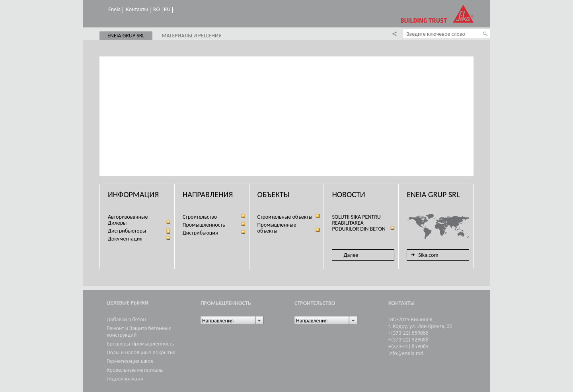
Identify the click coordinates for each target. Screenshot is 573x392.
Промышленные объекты (277, 228)
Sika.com (424, 255)
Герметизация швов (130, 361)
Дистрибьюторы (127, 231)
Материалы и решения (191, 36)
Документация (125, 239)
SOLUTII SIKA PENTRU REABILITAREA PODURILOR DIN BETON (359, 223)
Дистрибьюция (200, 233)
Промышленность (204, 225)
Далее (351, 255)
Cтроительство (200, 217)
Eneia (114, 10)
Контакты (137, 10)
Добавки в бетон (126, 319)
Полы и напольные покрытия (141, 352)
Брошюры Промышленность (140, 344)
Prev (105, 168)
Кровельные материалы (135, 370)
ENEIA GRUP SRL (126, 36)
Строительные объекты (285, 217)
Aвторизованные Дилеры (128, 220)
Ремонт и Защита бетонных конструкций (139, 332)
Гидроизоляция (125, 379)
